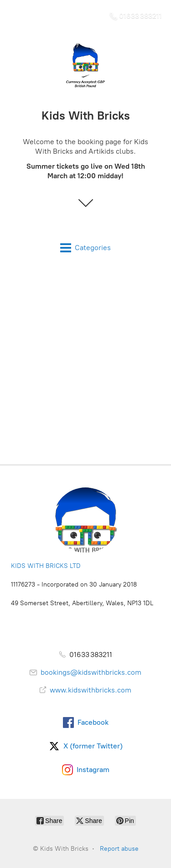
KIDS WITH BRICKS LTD (46, 566)
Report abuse (119, 849)
